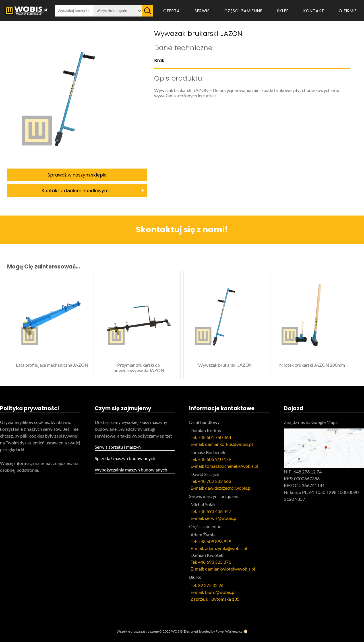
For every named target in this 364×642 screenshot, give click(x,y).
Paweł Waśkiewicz (229, 631)
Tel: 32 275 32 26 (207, 585)
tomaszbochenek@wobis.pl (232, 466)
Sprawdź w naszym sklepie (77, 175)
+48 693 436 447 (215, 511)
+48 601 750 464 (215, 437)
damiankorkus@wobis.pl (229, 444)
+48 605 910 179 (215, 459)
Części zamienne (243, 11)
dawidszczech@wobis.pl (228, 488)
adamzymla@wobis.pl (226, 548)
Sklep (283, 11)
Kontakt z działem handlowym (75, 191)
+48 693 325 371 (215, 562)
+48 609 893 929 (215, 541)
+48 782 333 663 (215, 481)
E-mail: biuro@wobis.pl (213, 592)
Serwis (202, 11)
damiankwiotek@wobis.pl (230, 569)
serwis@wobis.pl (221, 518)
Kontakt (314, 11)
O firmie (348, 11)
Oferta (172, 11)
